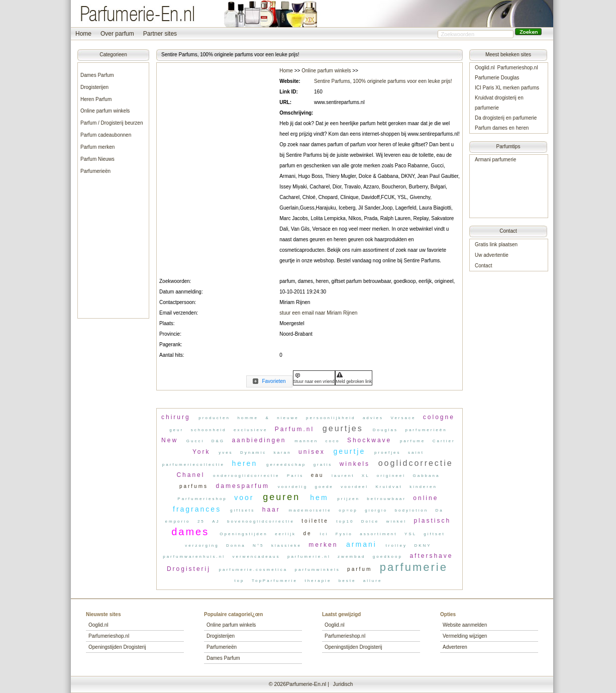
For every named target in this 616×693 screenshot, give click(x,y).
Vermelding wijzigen (465, 636)
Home (83, 34)
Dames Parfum (97, 75)
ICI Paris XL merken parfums (507, 88)
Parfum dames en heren (502, 128)
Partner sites (160, 34)
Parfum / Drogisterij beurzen (112, 123)
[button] (529, 32)
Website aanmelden (465, 625)
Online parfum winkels (105, 111)
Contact (483, 266)
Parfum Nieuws (97, 159)
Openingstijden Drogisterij (117, 647)
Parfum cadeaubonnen (106, 135)
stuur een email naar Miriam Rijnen (318, 313)
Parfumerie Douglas (497, 78)
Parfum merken (97, 147)
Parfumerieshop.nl (517, 68)
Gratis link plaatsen (496, 244)
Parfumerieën (95, 171)
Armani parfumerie (495, 160)
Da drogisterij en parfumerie (506, 118)
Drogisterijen (94, 87)
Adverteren (455, 647)
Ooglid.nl (485, 68)
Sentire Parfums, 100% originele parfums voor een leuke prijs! (383, 81)
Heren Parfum (96, 99)
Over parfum (117, 34)
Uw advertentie (492, 255)
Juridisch (343, 684)
